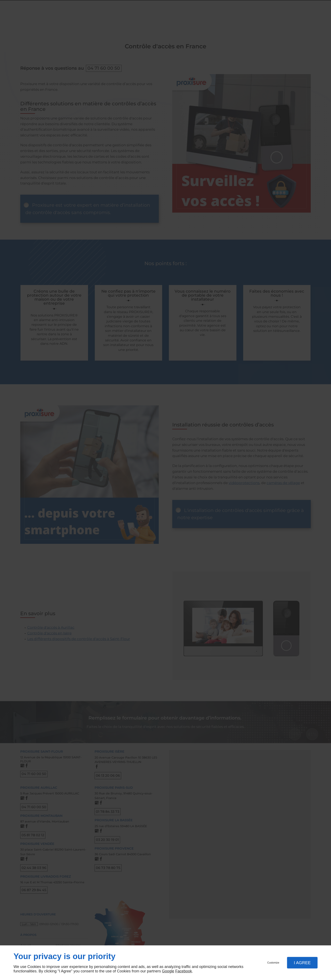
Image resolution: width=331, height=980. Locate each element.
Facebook (184, 971)
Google (168, 971)
